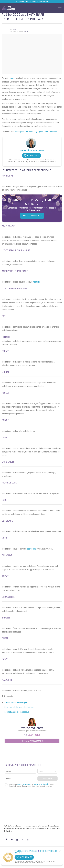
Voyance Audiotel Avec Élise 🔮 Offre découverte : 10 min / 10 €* (36, 852)
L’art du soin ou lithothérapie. (16, 702)
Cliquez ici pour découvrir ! (32, 741)
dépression (31, 549)
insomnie (36, 282)
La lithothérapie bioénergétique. (17, 712)
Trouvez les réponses (32, 216)
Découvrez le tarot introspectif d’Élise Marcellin (32, 2)
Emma (14, 29)
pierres (13, 78)
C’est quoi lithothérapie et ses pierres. (19, 707)
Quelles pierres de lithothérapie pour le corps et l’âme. (36, 132)
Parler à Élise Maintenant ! (32, 151)
